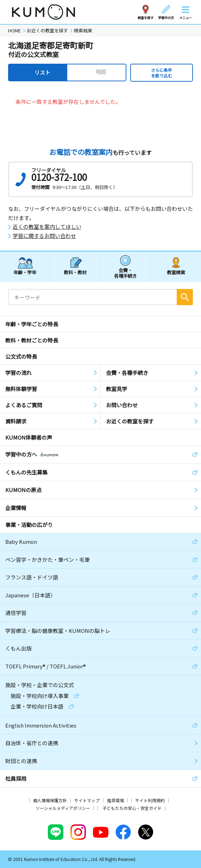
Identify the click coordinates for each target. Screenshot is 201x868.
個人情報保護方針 (50, 800)
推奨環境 (115, 800)
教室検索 (176, 272)
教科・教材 (75, 272)
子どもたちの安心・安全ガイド (132, 808)
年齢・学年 (25, 272)
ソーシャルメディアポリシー (63, 808)
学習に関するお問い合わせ (44, 236)
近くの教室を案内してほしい (47, 227)
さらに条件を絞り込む (162, 73)
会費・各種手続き (125, 273)
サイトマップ (87, 800)
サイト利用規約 (150, 800)
